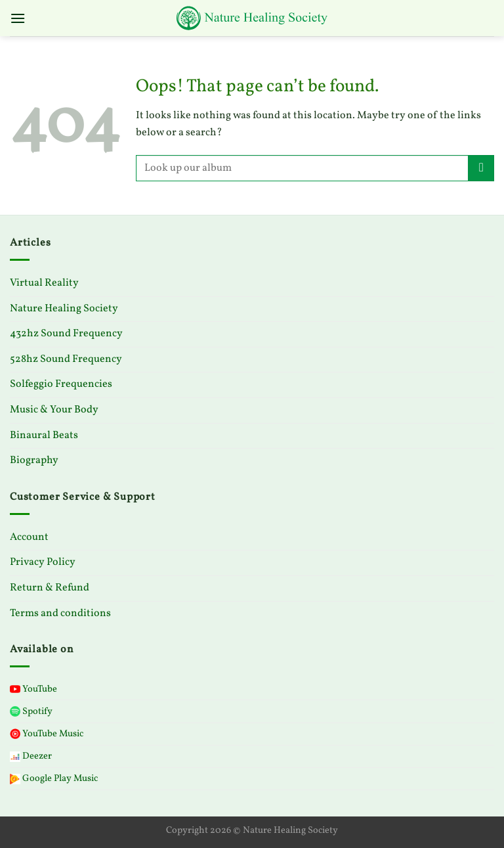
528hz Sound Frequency (66, 359)
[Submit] (481, 168)
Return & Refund (50, 588)
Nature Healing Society (64, 309)
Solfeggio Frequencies (61, 384)
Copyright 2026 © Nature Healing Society (252, 830)
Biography (34, 460)
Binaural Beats (44, 435)
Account (29, 537)
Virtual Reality (44, 283)
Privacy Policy (43, 562)
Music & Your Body (54, 410)
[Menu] (18, 18)
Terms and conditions (60, 614)
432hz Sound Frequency (66, 334)
